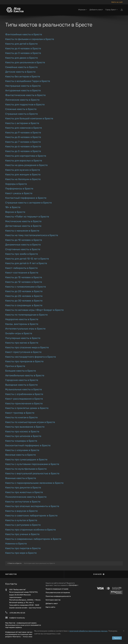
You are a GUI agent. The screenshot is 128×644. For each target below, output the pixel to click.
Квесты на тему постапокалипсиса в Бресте (32, 235)
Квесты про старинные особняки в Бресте (30, 530)
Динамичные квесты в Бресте (23, 245)
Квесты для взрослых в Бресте (24, 161)
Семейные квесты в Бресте (21, 67)
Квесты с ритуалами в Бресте (23, 525)
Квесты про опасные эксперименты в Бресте (32, 506)
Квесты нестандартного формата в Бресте (31, 357)
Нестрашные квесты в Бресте (23, 86)
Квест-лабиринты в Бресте (21, 268)
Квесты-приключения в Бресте (24, 403)
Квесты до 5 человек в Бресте (23, 151)
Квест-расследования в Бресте (24, 399)
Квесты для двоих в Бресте (21, 58)
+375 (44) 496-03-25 (17, 613)
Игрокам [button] (83, 10)
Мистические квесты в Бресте (23, 221)
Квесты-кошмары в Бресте (21, 441)
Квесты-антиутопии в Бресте (23, 502)
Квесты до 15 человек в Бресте (24, 277)
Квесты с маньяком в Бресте (22, 231)
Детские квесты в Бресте (20, 72)
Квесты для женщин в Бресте (23, 175)
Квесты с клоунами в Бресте (22, 450)
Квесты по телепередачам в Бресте (26, 315)
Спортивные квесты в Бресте (23, 249)
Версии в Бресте (15, 212)
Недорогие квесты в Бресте (22, 319)
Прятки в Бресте (15, 366)
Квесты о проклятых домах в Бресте (27, 408)
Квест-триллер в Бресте (20, 413)
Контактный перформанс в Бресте (26, 198)
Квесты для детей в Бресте (21, 44)
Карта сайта (50, 607)
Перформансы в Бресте (19, 189)
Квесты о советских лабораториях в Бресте (31, 516)
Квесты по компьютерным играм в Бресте (30, 422)
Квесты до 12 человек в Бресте (24, 282)
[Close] (124, 631)
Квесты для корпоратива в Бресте (26, 156)
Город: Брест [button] (111, 10)
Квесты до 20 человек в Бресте (24, 291)
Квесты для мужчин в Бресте (23, 170)
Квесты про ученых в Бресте (22, 534)
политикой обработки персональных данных (88, 631)
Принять (117, 638)
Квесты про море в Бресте (21, 553)
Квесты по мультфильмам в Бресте (26, 469)
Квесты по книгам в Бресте (21, 417)
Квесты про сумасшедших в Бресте (26, 460)
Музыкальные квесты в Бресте (24, 389)
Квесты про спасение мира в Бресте (27, 347)
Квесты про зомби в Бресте (22, 254)
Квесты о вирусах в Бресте (21, 511)
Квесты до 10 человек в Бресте (24, 240)
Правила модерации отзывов (57, 589)
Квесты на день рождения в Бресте (26, 165)
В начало (99, 574)
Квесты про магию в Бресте (22, 343)
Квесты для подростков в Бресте (25, 105)
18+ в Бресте (13, 207)
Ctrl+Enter (73, 585)
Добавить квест (96, 10)
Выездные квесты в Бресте (21, 385)
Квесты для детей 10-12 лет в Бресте (27, 259)
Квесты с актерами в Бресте (22, 123)
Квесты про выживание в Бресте (25, 427)
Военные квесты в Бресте (21, 478)
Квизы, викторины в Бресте (22, 324)
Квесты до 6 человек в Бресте (23, 146)
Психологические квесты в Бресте (26, 497)
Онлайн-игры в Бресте (19, 333)
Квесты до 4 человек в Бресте (23, 48)
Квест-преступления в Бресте (23, 352)
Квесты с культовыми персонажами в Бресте (32, 464)
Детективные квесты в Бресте (23, 226)
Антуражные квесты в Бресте (23, 90)
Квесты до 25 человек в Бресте (24, 296)
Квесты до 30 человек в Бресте (24, 301)
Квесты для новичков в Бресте (24, 128)
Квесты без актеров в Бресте (23, 77)
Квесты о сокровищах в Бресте (24, 305)
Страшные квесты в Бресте (21, 114)
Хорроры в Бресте (16, 184)
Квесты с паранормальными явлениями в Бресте (34, 483)
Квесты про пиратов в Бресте (23, 548)
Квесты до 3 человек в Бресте (23, 53)
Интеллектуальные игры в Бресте (25, 329)
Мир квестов (11, 574)
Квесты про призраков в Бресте (24, 361)
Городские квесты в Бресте (22, 380)
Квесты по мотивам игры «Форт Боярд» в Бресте (34, 310)
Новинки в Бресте (16, 544)
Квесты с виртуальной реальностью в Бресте (32, 473)
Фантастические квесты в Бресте (25, 95)
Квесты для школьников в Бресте (25, 62)
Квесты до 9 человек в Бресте (23, 133)
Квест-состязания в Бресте (22, 273)
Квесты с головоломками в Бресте (26, 287)
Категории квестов (53, 600)
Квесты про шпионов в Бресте (23, 436)
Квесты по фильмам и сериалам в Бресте (30, 39)
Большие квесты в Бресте (21, 371)
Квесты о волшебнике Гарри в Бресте (28, 81)
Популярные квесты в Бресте (23, 338)
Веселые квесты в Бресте (20, 455)
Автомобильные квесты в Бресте (25, 375)
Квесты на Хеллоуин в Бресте (23, 179)
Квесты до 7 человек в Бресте (23, 142)
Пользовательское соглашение (58, 593)
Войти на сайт (117, 2)
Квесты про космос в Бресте (22, 432)
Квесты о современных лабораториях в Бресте (33, 539)
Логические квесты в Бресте (22, 100)
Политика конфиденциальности (58, 596)
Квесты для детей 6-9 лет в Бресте (26, 263)
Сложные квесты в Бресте (21, 109)
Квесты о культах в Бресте (21, 520)
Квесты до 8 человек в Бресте (23, 137)
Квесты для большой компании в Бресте (29, 118)
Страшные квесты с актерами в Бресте (28, 203)
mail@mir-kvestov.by (17, 618)
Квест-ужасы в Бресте (19, 193)
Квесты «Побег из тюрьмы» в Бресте (27, 217)
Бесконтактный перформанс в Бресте (28, 445)
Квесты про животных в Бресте (24, 492)
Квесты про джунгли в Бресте (23, 488)
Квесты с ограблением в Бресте (24, 394)
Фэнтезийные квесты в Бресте (24, 34)
